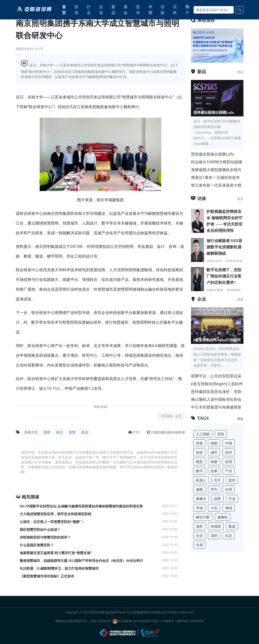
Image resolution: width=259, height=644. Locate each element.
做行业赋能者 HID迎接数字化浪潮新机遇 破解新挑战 (224, 247)
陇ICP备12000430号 (190, 621)
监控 (232, 480)
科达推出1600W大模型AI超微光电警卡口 (217, 162)
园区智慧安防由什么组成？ (40, 530)
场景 (199, 526)
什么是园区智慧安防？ (37, 545)
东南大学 (31, 432)
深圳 (214, 535)
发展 (214, 471)
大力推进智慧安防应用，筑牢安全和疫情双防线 (55, 514)
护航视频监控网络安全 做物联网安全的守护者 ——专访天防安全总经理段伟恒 (224, 221)
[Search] (214, 10)
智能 (214, 443)
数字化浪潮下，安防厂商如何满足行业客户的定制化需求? (224, 276)
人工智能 (203, 434)
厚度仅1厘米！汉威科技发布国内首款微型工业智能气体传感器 (216, 178)
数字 (199, 471)
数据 (232, 526)
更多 (240, 72)
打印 (134, 432)
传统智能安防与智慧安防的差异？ (45, 537)
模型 (199, 462)
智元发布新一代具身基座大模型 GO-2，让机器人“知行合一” (217, 185)
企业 (101, 10)
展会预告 (203, 20)
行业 (89, 10)
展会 (125, 10)
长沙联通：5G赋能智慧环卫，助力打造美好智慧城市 (59, 569)
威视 (199, 489)
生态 (229, 535)
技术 (138, 10)
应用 (229, 462)
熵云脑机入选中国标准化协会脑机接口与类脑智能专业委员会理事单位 (216, 399)
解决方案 (203, 517)
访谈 (162, 10)
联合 (85, 432)
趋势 (217, 499)
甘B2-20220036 (101, 621)
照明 (47, 432)
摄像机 (223, 517)
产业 (229, 471)
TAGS (200, 418)
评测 (150, 10)
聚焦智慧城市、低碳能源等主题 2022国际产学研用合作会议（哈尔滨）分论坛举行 (81, 561)
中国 (229, 443)
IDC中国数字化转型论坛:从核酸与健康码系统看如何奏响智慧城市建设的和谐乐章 (81, 506)
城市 (214, 452)
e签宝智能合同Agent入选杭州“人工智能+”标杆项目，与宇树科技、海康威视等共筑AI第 (217, 384)
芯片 (217, 480)
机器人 (201, 480)
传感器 (216, 526)
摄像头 (201, 499)
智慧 (72, 432)
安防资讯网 (97, 612)
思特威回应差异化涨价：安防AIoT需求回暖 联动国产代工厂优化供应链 (217, 392)
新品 (113, 10)
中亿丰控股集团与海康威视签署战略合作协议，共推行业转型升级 (216, 407)
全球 (229, 489)
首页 (64, 10)
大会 (214, 508)
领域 (229, 508)
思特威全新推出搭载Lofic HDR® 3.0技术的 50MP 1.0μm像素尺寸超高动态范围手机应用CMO (216, 154)
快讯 (76, 10)
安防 (221, 434)
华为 (214, 489)
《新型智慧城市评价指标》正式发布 (47, 576)
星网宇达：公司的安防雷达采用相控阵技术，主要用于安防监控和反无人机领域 (216, 376)
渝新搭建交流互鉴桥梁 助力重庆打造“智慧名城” (56, 553)
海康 (214, 462)
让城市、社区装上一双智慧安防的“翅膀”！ (52, 522)
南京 (60, 432)
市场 (199, 508)
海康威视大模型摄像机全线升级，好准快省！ (216, 170)
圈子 (187, 10)
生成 (199, 545)
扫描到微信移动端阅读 (166, 432)
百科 (175, 10)
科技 (199, 452)
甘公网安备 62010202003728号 (136, 621)
